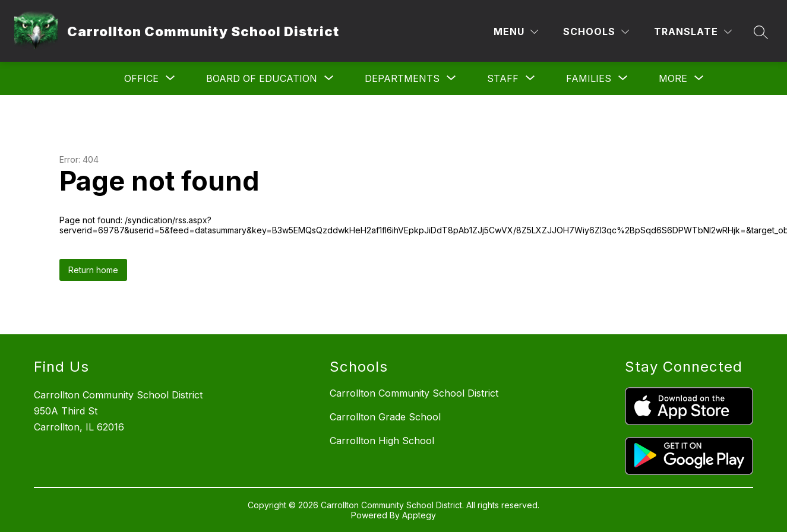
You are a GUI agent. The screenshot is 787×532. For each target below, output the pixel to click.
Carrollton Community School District (414, 393)
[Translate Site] (693, 32)
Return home (93, 270)
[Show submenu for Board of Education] (262, 78)
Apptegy (419, 515)
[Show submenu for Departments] (402, 78)
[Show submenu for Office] (141, 78)
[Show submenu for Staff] (503, 78)
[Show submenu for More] (673, 78)
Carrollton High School (382, 441)
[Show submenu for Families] (589, 78)
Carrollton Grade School (385, 417)
